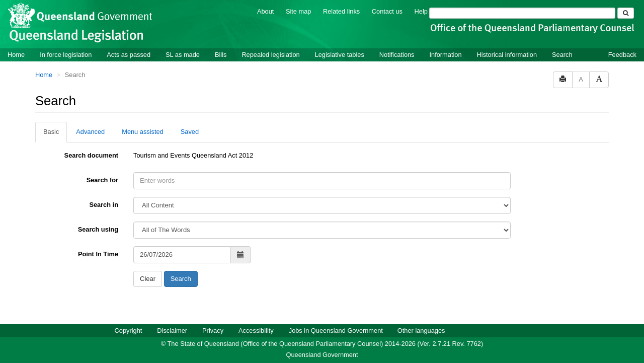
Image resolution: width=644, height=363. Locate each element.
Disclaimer (172, 331)
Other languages (421, 331)
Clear (148, 279)
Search (562, 55)
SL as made (183, 55)
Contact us (387, 11)
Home (16, 55)
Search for (102, 180)
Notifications (397, 55)
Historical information (507, 55)
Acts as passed (129, 55)
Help (421, 11)
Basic (51, 132)
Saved (190, 132)
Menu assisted (143, 132)
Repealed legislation (270, 55)
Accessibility (256, 331)
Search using (98, 229)
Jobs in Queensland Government (336, 331)
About (265, 11)
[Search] (522, 13)
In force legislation (66, 55)
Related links (341, 11)
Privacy (213, 331)
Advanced (90, 132)
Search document (91, 155)
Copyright (129, 331)
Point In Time (98, 254)
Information (446, 55)
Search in (104, 205)
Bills (221, 55)
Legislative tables (340, 55)
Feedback (622, 55)
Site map (299, 11)
